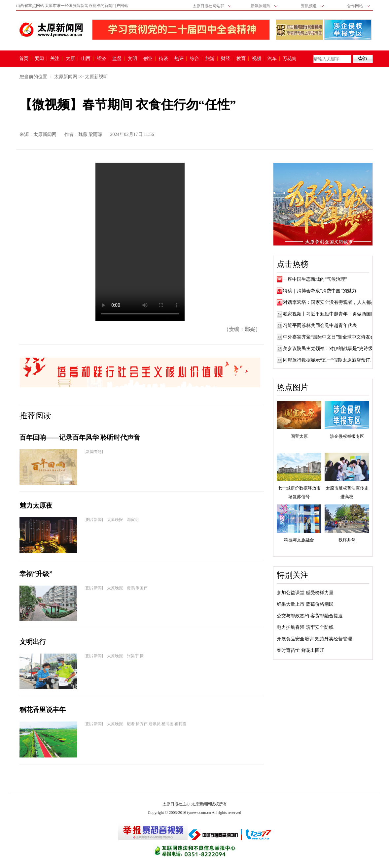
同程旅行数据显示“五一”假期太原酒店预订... (328, 360)
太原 (70, 59)
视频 (257, 59)
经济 (101, 59)
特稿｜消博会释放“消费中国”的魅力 (320, 291)
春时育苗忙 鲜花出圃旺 (301, 650)
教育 (241, 59)
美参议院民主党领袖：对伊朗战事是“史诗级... (330, 349)
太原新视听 (96, 77)
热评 (179, 59)
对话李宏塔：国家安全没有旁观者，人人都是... (331, 302)
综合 (194, 59)
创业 (148, 59)
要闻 (39, 59)
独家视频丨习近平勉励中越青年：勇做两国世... (331, 314)
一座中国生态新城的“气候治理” (315, 279)
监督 (117, 59)
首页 (24, 59)
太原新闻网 (66, 77)
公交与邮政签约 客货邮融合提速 (310, 616)
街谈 (163, 59)
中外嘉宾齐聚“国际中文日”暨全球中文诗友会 (329, 337)
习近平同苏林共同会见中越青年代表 (320, 325)
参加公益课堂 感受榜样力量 (305, 593)
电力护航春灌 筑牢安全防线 (305, 627)
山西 (86, 59)
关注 (55, 59)
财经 (226, 59)
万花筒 (289, 59)
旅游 (210, 59)
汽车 (272, 59)
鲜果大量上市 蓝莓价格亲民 (305, 604)
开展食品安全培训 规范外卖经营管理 (314, 639)
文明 (132, 59)
